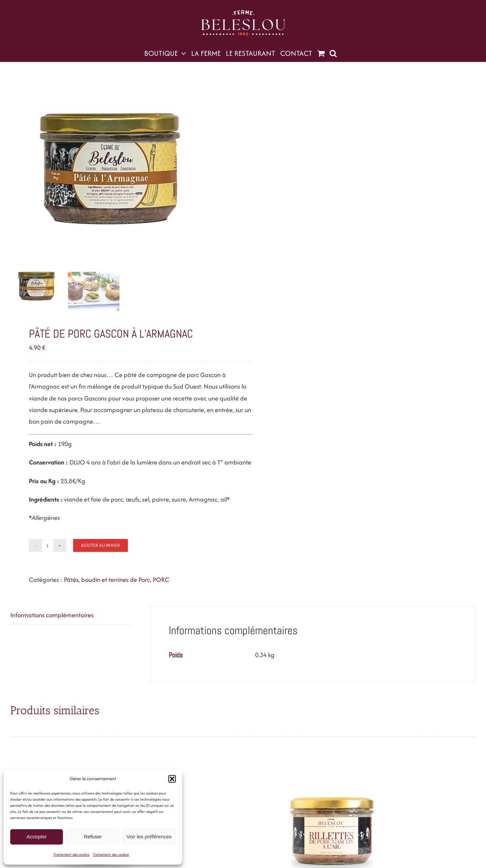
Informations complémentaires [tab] (52, 615)
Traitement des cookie (71, 854)
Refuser (93, 837)
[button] (172, 779)
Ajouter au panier (100, 545)
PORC (161, 580)
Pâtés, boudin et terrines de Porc (107, 580)
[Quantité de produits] (48, 545)
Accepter (37, 837)
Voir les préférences (149, 837)
